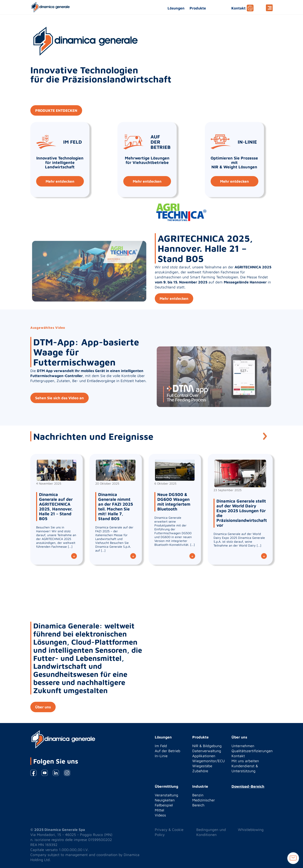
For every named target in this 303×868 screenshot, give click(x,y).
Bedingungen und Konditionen (211, 832)
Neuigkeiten (165, 800)
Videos (160, 815)
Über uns (43, 707)
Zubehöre (200, 771)
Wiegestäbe (202, 766)
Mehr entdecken (60, 181)
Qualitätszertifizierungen (252, 751)
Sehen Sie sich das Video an (60, 398)
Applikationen (204, 756)
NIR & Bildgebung (207, 746)
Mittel (159, 810)
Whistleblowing (251, 830)
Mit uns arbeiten (245, 761)
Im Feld (161, 746)
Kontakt (238, 8)
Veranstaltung (166, 795)
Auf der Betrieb (168, 751)
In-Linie (161, 756)
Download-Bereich (248, 786)
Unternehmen (243, 746)
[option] (152, 367)
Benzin (198, 795)
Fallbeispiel (164, 805)
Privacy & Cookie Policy (169, 832)
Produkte (198, 8)
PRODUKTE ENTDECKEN (56, 110)
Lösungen (176, 8)
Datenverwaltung (207, 751)
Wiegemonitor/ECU (209, 761)
